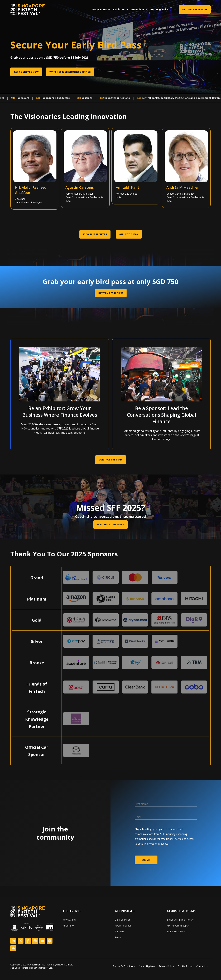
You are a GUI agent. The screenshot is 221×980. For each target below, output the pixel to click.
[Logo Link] (13, 941)
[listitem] (43, 966)
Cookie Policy (185, 966)
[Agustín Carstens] (73, 148)
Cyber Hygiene (147, 966)
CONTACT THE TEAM (111, 460)
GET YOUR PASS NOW (111, 293)
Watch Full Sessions (110, 525)
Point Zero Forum (177, 931)
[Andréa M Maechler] (174, 148)
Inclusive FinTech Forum (181, 920)
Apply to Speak (129, 234)
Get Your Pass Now (195, 10)
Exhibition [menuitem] (119, 9)
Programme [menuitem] (100, 9)
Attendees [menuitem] (138, 9)
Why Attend (69, 920)
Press (118, 937)
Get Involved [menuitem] (158, 9)
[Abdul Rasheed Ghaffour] (23, 148)
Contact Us (202, 966)
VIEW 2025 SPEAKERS (95, 234)
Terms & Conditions (124, 966)
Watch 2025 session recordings (70, 72)
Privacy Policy (166, 966)
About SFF (68, 926)
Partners (120, 931)
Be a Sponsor (122, 920)
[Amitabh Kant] (124, 147)
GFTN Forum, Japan (178, 926)
